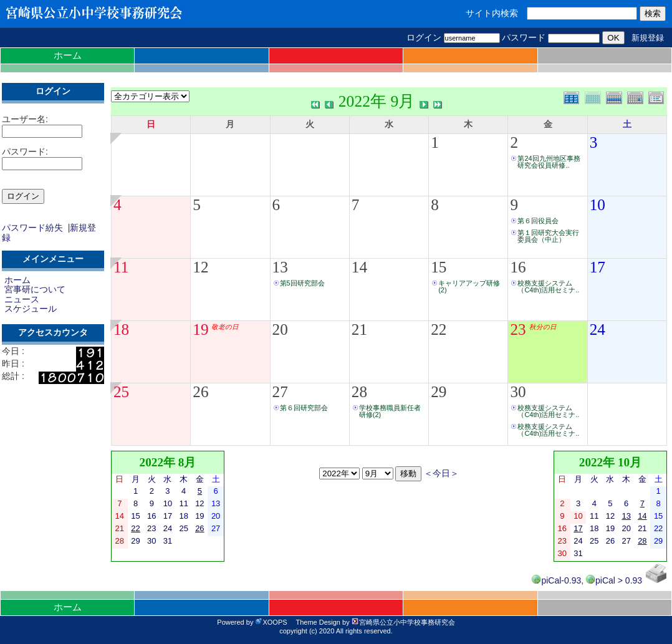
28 (359, 392)
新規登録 (648, 38)
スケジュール (31, 309)
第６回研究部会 (304, 408)
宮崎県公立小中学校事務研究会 (403, 622)
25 (121, 392)
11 (121, 267)
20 (280, 329)
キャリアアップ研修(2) (469, 286)
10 (598, 205)
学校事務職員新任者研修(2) (390, 411)
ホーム (68, 55)
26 (200, 392)
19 (200, 329)
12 (200, 267)
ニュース (22, 299)
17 (598, 267)
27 (280, 392)
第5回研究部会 (302, 283)
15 (439, 267)
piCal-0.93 (556, 580)
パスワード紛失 (32, 228)
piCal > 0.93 (614, 580)
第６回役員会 (538, 221)
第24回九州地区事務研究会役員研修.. (549, 162)
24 (598, 329)
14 (359, 267)
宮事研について (35, 289)
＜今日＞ (441, 473)
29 (439, 392)
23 (518, 329)
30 (518, 392)
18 (121, 329)
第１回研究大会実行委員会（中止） (548, 236)
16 (518, 267)
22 (439, 329)
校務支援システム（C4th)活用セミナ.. (548, 286)
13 (280, 267)
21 (359, 329)
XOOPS (271, 622)
